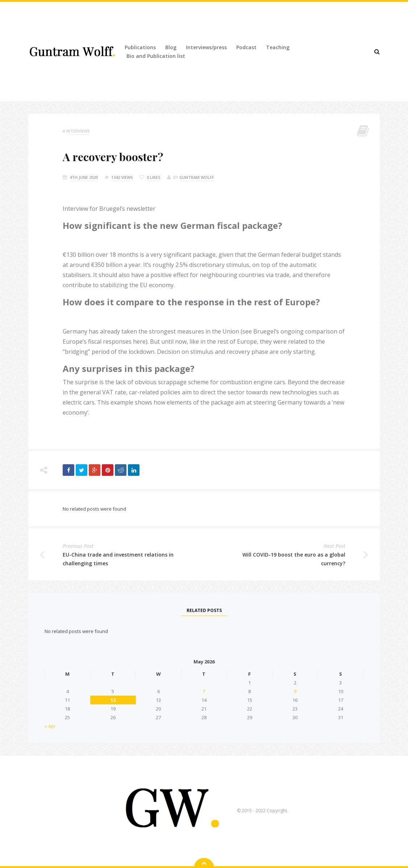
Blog (171, 47)
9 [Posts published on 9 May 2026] (295, 691)
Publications (140, 47)
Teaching (278, 47)
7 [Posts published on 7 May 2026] (204, 691)
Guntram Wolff (197, 177)
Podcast (246, 47)
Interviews (78, 131)
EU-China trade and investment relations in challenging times (118, 559)
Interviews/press (206, 47)
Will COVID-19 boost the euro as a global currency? (294, 559)
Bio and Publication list (156, 56)
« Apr (50, 726)
